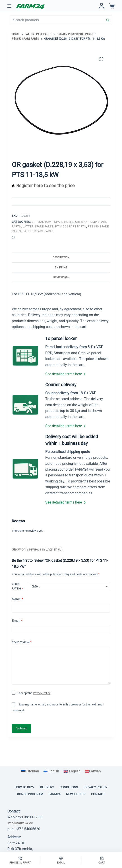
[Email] (61, 860)
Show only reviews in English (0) (37, 549)
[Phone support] (20, 860)
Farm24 (55, 794)
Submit (22, 728)
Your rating (17, 586)
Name (17, 599)
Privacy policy (95, 787)
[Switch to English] (72, 771)
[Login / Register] (101, 6)
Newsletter (76, 794)
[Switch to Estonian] (30, 771)
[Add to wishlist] (13, 238)
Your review (22, 642)
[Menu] (9, 6)
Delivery (47, 787)
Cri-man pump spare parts (53, 222)
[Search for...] (57, 20)
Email (17, 621)
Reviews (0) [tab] (61, 277)
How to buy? (24, 787)
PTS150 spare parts (71, 226)
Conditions (69, 787)
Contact (98, 794)
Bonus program (30, 794)
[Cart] (102, 860)
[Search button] (108, 20)
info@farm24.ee (20, 823)
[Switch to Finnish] (51, 771)
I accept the (34, 693)
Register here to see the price (45, 186)
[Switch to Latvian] (93, 771)
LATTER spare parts (38, 226)
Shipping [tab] (61, 268)
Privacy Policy (42, 693)
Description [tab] (61, 257)
